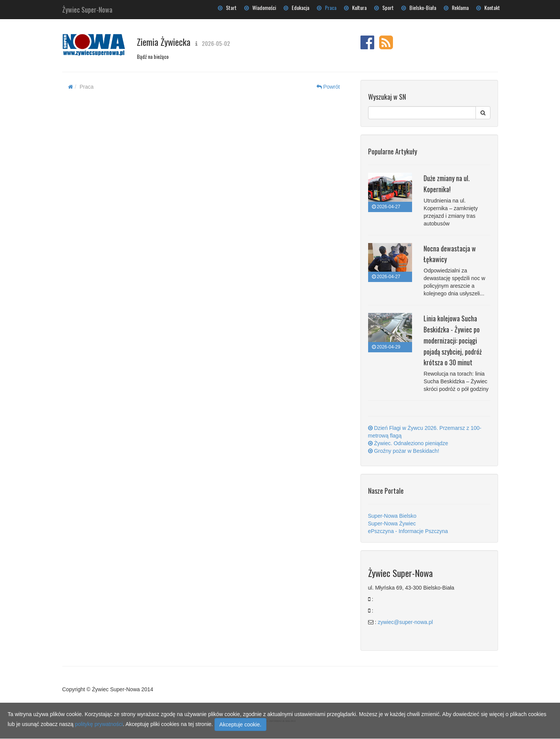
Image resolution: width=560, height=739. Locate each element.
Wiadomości (260, 7)
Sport (384, 7)
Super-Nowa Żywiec (392, 523)
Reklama (456, 7)
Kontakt (488, 7)
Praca (327, 7)
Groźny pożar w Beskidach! (404, 451)
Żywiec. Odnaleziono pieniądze (408, 443)
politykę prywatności (99, 724)
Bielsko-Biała (419, 7)
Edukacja (296, 7)
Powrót (328, 87)
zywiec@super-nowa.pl (405, 622)
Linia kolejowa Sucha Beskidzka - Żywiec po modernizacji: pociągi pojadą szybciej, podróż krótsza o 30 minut (453, 340)
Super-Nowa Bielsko (392, 516)
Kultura (355, 7)
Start (227, 7)
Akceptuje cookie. (240, 724)
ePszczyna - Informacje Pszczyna (408, 531)
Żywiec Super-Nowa (87, 8)
